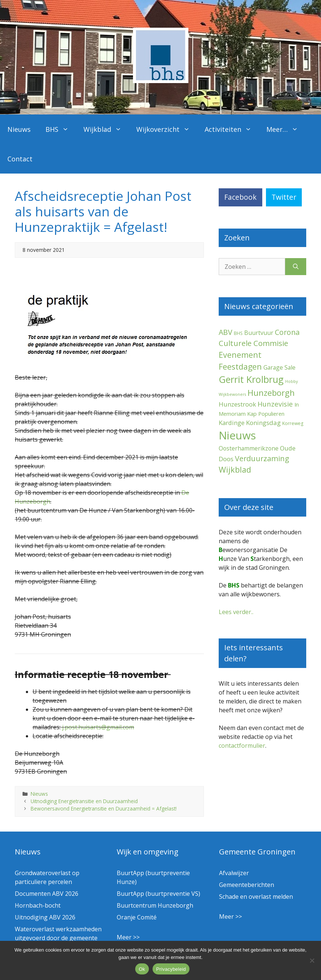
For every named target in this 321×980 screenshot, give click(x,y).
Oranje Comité (137, 917)
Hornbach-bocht (38, 905)
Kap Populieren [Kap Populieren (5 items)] (266, 414)
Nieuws (19, 129)
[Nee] (312, 960)
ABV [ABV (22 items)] (226, 332)
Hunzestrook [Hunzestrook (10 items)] (237, 404)
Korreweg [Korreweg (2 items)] (293, 423)
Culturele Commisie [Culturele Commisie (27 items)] (253, 343)
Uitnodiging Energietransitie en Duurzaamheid (84, 801)
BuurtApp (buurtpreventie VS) (158, 894)
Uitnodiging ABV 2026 (45, 917)
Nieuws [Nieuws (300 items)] (237, 435)
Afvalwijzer (234, 873)
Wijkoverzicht (167, 129)
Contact (20, 159)
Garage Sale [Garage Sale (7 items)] (279, 367)
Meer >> (128, 937)
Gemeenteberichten (247, 885)
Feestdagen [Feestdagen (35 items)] (240, 366)
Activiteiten (232, 129)
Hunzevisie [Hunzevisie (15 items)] (275, 404)
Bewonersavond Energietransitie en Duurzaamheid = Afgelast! (104, 808)
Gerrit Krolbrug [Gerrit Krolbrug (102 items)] (251, 379)
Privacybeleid (171, 969)
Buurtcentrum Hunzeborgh (155, 905)
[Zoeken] (296, 267)
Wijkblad (106, 129)
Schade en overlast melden (256, 897)
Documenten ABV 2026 (47, 894)
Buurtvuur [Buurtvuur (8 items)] (259, 333)
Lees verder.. (236, 612)
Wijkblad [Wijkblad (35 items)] (235, 470)
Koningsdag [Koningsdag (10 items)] (263, 423)
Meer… (286, 129)
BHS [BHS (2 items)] (238, 333)
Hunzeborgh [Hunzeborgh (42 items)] (271, 393)
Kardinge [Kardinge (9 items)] (232, 423)
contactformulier (242, 746)
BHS (61, 129)
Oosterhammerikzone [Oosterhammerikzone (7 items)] (249, 448)
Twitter (284, 197)
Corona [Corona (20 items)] (287, 332)
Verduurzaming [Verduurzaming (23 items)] (262, 458)
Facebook (240, 197)
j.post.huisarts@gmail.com (98, 727)
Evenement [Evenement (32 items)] (240, 355)
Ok (142, 969)
